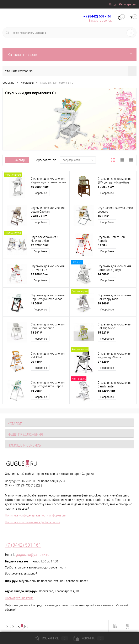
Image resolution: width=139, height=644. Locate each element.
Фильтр (17, 160)
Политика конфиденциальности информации (36, 515)
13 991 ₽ (36, 332)
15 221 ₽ (103, 332)
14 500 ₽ (103, 274)
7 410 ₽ (39, 216)
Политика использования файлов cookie (33, 522)
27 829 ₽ (103, 362)
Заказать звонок (100, 21)
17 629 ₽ (40, 245)
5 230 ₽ (102, 245)
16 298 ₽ (36, 391)
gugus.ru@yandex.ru (33, 554)
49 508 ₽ (36, 303)
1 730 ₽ (106, 187)
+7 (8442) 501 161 (23, 545)
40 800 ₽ (40, 187)
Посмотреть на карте (19, 598)
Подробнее (40, 193)
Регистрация (128, 4)
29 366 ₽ (103, 303)
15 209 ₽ (40, 274)
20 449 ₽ (36, 362)
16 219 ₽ (103, 216)
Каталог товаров (69, 55)
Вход (113, 4)
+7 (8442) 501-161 (98, 16)
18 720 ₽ (106, 391)
